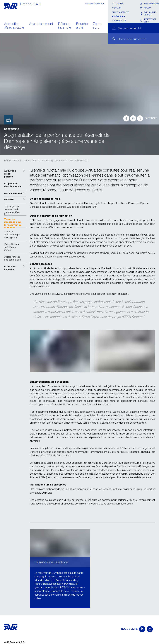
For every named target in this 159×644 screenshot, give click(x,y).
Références (118, 16)
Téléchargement (121, 12)
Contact (116, 8)
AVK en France (119, 21)
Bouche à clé (82, 26)
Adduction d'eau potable (14, 26)
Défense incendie (65, 26)
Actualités (118, 4)
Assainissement (41, 24)
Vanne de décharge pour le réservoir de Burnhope (60, 160)
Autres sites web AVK (95, 4)
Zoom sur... (97, 26)
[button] (15, 174)
